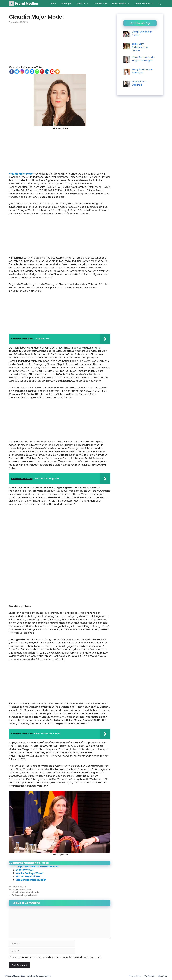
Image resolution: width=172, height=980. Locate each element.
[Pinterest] (42, 72)
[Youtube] (52, 72)
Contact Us (150, 976)
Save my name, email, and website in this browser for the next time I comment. (57, 957)
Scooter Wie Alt (25, 870)
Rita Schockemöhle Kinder (31, 880)
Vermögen (66, 4)
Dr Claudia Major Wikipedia (25, 895)
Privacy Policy (100, 4)
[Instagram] (22, 72)
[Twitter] (27, 72)
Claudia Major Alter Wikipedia (26, 892)
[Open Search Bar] (160, 4)
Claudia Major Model (21, 174)
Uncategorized (19, 887)
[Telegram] (17, 72)
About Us (84, 4)
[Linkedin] (47, 72)
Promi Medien (27, 4)
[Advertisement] (60, 46)
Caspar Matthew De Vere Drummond (37, 867)
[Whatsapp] (37, 72)
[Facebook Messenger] (32, 72)
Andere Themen (145, 4)
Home (53, 4)
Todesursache (122, 4)
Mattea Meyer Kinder (28, 876)
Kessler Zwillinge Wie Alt (30, 873)
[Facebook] (12, 72)
